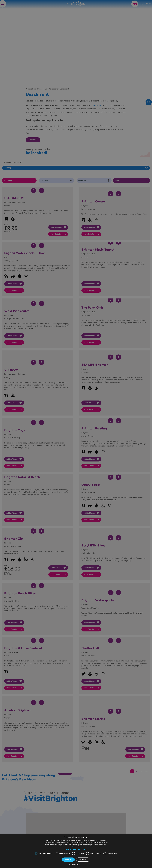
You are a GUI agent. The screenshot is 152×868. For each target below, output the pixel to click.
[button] (76, 850)
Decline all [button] (83, 859)
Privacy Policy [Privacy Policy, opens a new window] (76, 847)
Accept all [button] (68, 859)
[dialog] (76, 851)
